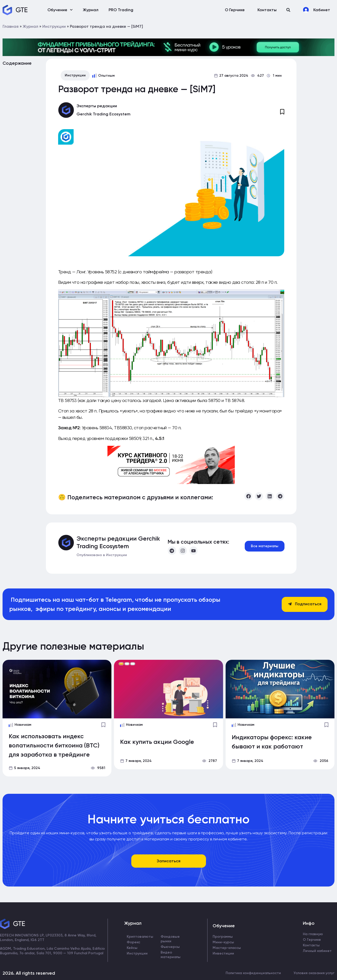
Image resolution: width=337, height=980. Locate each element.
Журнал (91, 10)
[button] (288, 10)
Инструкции (54, 26)
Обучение (60, 10)
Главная (11, 26)
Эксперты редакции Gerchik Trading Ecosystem (118, 542)
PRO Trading (121, 10)
